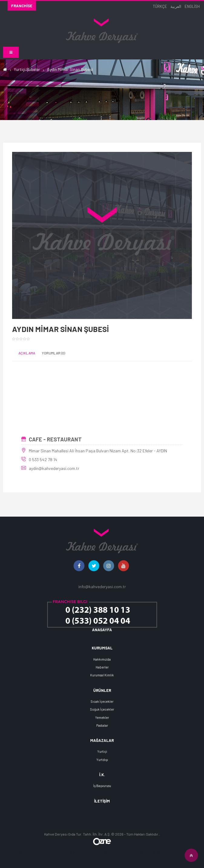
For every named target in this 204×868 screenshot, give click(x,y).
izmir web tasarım (181, 852)
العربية (176, 6)
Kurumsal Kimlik (102, 675)
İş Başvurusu (102, 786)
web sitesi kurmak (111, 859)
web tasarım (19, 852)
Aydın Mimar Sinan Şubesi (70, 69)
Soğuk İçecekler (102, 709)
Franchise (22, 6)
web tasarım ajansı (145, 852)
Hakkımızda (102, 659)
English (192, 6)
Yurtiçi (102, 751)
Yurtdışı (102, 760)
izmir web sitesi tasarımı (153, 859)
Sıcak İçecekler (102, 701)
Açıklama (27, 353)
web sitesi (44, 852)
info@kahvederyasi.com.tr (102, 586)
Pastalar (102, 725)
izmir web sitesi (76, 859)
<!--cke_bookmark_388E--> (102, 401)
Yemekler (102, 717)
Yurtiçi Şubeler (27, 69)
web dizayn (68, 852)
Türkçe (160, 6)
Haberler (102, 667)
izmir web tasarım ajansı (103, 852)
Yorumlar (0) (53, 353)
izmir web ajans (44, 859)
